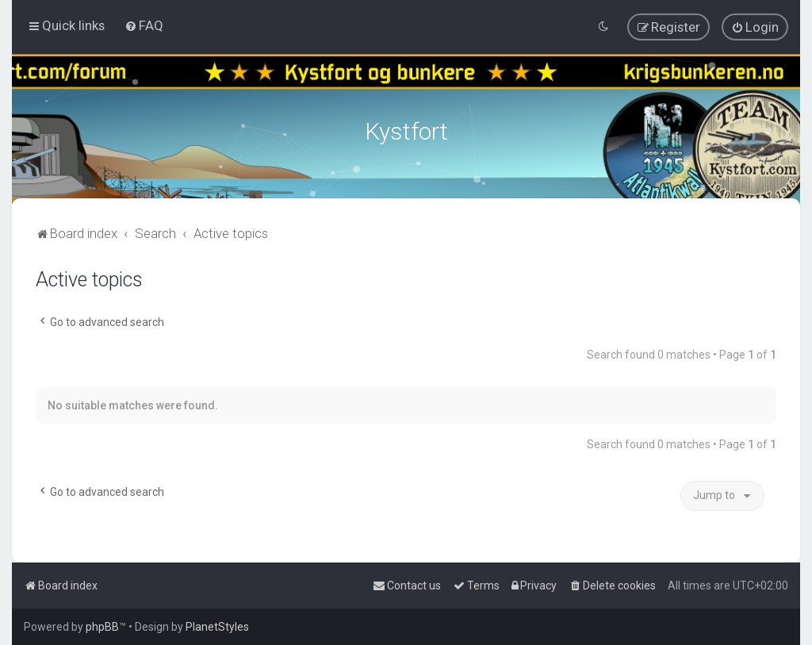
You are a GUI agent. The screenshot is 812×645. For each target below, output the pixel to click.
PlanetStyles (217, 627)
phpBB (102, 627)
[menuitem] (144, 25)
